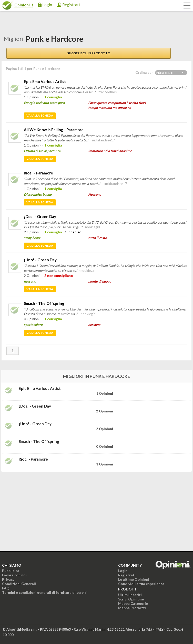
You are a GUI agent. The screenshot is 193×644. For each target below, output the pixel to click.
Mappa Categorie (133, 603)
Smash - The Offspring (44, 303)
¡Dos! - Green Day (40, 216)
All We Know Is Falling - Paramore (54, 130)
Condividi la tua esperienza (141, 584)
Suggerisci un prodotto (89, 53)
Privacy (8, 579)
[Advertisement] (40, 508)
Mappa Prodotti (132, 608)
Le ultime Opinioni (134, 579)
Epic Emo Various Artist (45, 81)
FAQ (6, 588)
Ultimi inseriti (130, 595)
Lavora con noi (14, 575)
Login (47, 5)
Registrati (71, 5)
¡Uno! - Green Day (40, 260)
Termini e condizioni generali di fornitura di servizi (45, 592)
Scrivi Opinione (131, 599)
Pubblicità (11, 571)
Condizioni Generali (19, 584)
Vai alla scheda (40, 115)
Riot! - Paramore (38, 173)
